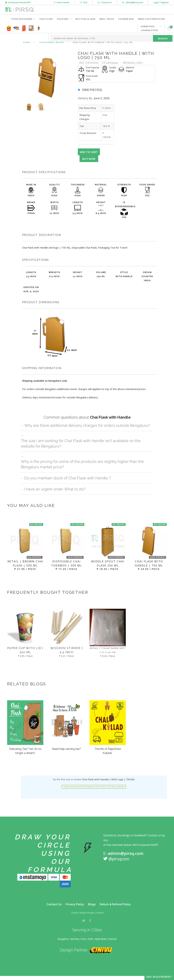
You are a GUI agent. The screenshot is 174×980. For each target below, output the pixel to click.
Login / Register (161, 2)
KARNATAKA (150, 28)
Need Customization (151, 19)
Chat (84, 2)
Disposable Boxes (52, 42)
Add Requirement (159, 977)
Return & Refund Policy (115, 904)
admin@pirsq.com (133, 2)
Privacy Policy (75, 904)
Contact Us (105, 2)
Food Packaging (22, 19)
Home (27, 42)
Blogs (92, 904)
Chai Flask (46, 19)
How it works (62, 2)
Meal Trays (107, 19)
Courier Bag (126, 19)
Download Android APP (18, 2)
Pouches (63, 19)
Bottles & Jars (86, 19)
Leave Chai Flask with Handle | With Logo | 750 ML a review (94, 787)
